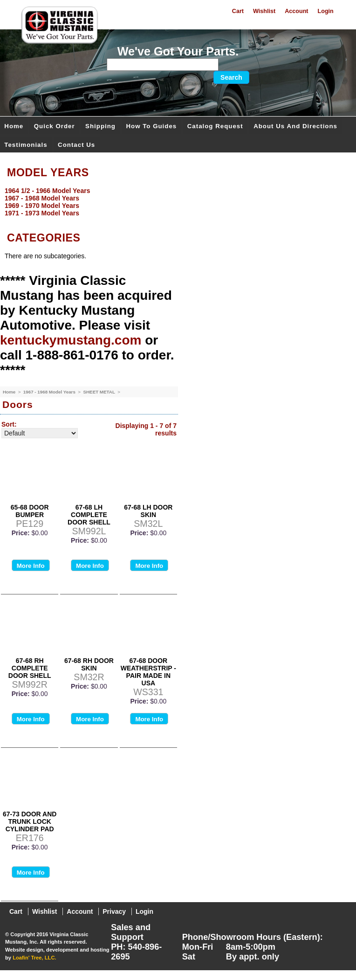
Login (326, 11)
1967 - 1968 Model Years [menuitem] (42, 198)
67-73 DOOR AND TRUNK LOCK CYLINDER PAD (30, 821)
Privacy (114, 911)
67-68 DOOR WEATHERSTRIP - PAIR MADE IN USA (148, 672)
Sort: (9, 424)
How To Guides (151, 126)
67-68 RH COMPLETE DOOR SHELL (30, 668)
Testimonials (26, 145)
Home (14, 126)
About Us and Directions (295, 126)
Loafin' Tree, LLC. (34, 958)
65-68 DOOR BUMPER (30, 511)
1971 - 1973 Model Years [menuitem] (42, 213)
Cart (238, 11)
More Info (31, 566)
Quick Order (55, 126)
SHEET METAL (99, 392)
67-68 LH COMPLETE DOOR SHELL (89, 515)
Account (296, 11)
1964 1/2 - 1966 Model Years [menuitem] (47, 191)
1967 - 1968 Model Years (50, 392)
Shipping (100, 126)
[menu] (176, 202)
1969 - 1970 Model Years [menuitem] (42, 206)
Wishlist (264, 11)
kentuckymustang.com (71, 340)
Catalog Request (215, 126)
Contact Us (76, 145)
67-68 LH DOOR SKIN (148, 511)
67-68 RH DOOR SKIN (89, 664)
